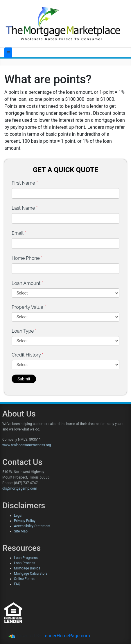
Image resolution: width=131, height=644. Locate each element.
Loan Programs (26, 558)
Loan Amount (27, 283)
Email (19, 233)
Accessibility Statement (32, 526)
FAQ (17, 584)
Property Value (29, 307)
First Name (25, 183)
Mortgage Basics (27, 568)
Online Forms (24, 579)
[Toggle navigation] (8, 53)
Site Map (21, 531)
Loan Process (25, 563)
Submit (24, 379)
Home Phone (27, 258)
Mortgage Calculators (31, 574)
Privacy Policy (25, 521)
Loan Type (24, 331)
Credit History (27, 355)
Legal (18, 516)
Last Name (25, 208)
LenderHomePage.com (66, 636)
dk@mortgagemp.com (20, 488)
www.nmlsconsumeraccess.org (27, 445)
